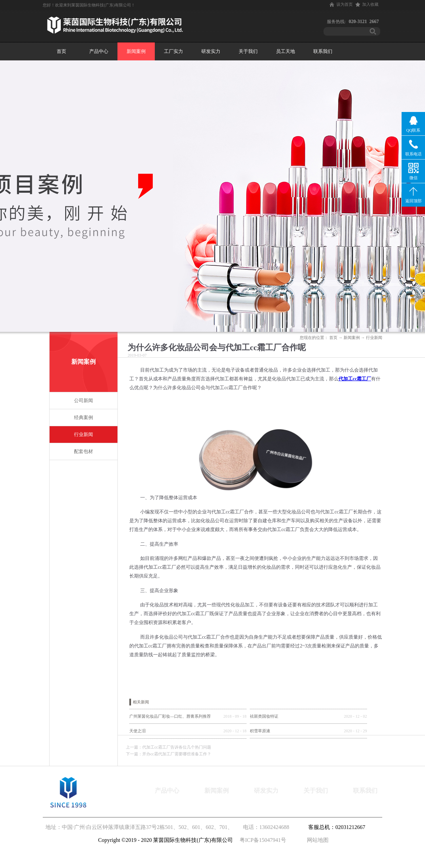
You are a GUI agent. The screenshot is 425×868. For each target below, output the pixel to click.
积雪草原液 (260, 731)
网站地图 (316, 840)
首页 (61, 51)
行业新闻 (374, 338)
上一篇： (169, 747)
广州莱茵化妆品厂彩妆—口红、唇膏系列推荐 (170, 716)
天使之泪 (137, 731)
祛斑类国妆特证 (264, 716)
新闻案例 (352, 338)
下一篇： (169, 754)
